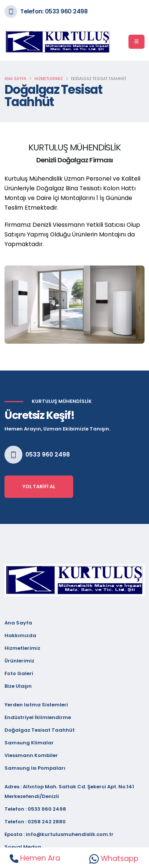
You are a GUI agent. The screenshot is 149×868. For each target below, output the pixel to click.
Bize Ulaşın (18, 686)
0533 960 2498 (48, 454)
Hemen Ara (35, 858)
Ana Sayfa (15, 79)
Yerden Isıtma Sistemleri (36, 705)
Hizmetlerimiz (49, 79)
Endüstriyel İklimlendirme (38, 717)
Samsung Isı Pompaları (35, 768)
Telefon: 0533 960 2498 (54, 11)
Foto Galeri (19, 673)
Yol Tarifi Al (39, 487)
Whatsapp (114, 859)
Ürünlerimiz (19, 661)
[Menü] (136, 42)
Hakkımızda (20, 635)
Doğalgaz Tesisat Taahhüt (40, 730)
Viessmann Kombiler (31, 755)
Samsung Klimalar (29, 743)
